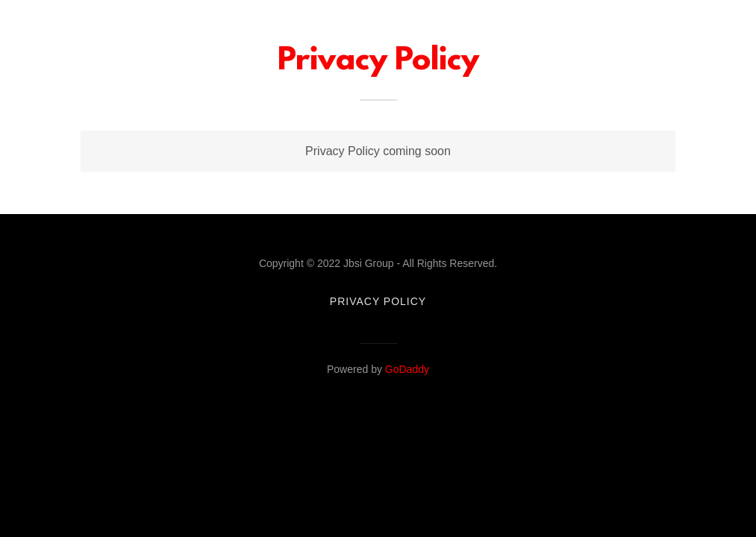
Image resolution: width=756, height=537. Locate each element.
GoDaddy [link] (407, 369)
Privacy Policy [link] (378, 301)
